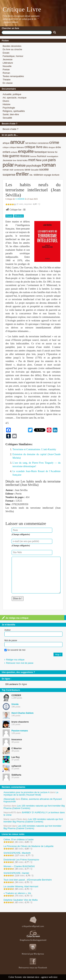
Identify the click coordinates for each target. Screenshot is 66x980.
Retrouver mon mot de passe (20, 663)
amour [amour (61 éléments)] (18, 142)
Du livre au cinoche (12, 49)
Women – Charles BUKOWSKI (19, 866)
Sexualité (7, 118)
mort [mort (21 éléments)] (32, 160)
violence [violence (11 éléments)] (38, 175)
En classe (8, 83)
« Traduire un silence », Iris (17, 893)
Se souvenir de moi (15, 650)
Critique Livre (22, 9)
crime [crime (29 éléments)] (54, 142)
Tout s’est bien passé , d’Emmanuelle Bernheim (28, 880)
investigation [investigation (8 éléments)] (52, 156)
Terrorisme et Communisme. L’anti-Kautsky (34, 449)
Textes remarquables (13, 76)
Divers (6, 101)
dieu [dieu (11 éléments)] (45, 147)
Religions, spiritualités (14, 111)
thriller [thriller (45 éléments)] (22, 174)
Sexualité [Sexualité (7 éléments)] (35, 170)
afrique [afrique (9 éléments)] (6, 143)
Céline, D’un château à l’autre (19, 839)
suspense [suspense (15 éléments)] (9, 175)
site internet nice (31, 977)
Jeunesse (8, 59)
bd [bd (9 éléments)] (27, 143)
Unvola (15, 704)
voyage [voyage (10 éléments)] (47, 175)
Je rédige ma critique (15, 618)
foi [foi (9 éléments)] (56, 152)
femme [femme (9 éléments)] (51, 152)
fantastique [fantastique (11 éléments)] (41, 152)
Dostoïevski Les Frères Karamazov (21, 860)
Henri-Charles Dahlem (22, 713)
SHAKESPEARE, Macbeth (17, 853)
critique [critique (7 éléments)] (6, 147)
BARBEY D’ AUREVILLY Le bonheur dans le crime (34, 814)
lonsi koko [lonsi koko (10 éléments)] (22, 160)
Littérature (8, 63)
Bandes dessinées (12, 46)
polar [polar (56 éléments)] (8, 165)
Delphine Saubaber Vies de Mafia (21, 900)
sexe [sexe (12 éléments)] (27, 170)
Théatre (7, 80)
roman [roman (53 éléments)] (49, 165)
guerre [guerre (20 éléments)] (14, 156)
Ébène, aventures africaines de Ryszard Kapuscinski (33, 800)
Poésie (6, 70)
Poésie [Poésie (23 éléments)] (20, 165)
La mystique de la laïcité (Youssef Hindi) (31, 794)
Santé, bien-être (11, 114)
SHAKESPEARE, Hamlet (16, 873)
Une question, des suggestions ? (18, 672)
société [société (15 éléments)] (44, 170)
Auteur (7, 630)
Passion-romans (20, 731)
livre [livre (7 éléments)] (15, 160)
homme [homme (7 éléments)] (33, 156)
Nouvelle (7, 66)
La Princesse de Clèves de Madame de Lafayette (29, 846)
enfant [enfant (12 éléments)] (6, 152)
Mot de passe (11, 640)
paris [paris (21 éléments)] (52, 160)
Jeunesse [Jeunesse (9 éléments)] (7, 160)
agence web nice (49, 977)
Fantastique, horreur (13, 56)
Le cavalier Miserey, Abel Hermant (21, 886)
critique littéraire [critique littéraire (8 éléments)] (17, 147)
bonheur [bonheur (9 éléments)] (33, 143)
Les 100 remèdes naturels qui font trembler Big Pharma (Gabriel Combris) (34, 807)
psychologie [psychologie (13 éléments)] (34, 166)
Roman (6, 73)
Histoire (7, 104)
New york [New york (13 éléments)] (42, 160)
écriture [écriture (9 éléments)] (56, 175)
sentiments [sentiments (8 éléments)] (19, 170)
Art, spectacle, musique (15, 98)
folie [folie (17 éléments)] (6, 156)
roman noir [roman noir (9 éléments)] (8, 170)
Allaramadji (9, 799)
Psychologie (9, 108)
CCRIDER (20, 199)
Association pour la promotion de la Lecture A (26, 792)
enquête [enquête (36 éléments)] (26, 151)
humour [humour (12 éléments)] (42, 156)
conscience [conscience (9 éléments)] (43, 143)
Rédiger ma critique (15, 660)
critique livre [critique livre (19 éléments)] (33, 147)
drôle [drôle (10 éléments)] (58, 147)
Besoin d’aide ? (10, 129)
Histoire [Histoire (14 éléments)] (25, 156)
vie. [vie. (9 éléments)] (31, 175)
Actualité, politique (12, 94)
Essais (6, 53)
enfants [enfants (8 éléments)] (14, 152)
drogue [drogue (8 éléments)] (52, 147)
